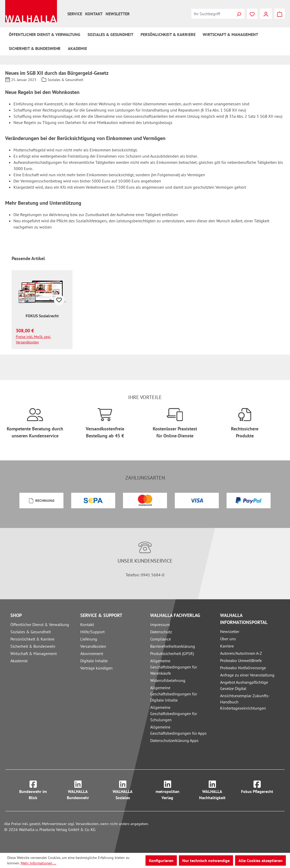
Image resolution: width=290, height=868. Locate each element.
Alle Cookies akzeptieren (260, 860)
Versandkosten (93, 646)
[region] (145, 302)
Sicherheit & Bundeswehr (33, 646)
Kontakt (94, 14)
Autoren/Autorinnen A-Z (241, 653)
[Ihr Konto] (266, 14)
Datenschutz (161, 632)
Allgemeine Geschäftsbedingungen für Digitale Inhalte (174, 694)
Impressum (160, 624)
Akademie (19, 661)
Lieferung (89, 639)
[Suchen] (239, 14)
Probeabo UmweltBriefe (241, 660)
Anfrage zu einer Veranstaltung (247, 675)
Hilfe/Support (92, 632)
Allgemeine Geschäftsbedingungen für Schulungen (174, 713)
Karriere (227, 646)
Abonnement (92, 653)
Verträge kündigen (96, 668)
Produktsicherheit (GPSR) (172, 653)
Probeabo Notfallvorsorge (243, 668)
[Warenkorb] (280, 14)
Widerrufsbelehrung (168, 680)
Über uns (228, 639)
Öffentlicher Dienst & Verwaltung (40, 624)
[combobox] (212, 14)
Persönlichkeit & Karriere (32, 639)
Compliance (161, 639)
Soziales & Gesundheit (31, 632)
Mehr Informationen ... (38, 863)
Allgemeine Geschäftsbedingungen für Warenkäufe (174, 667)
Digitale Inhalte (94, 661)
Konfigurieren (161, 860)
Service (75, 14)
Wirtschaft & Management (34, 653)
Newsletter (118, 14)
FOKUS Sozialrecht (42, 316)
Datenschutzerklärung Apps (174, 740)
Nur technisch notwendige (206, 860)
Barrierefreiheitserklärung (173, 646)
